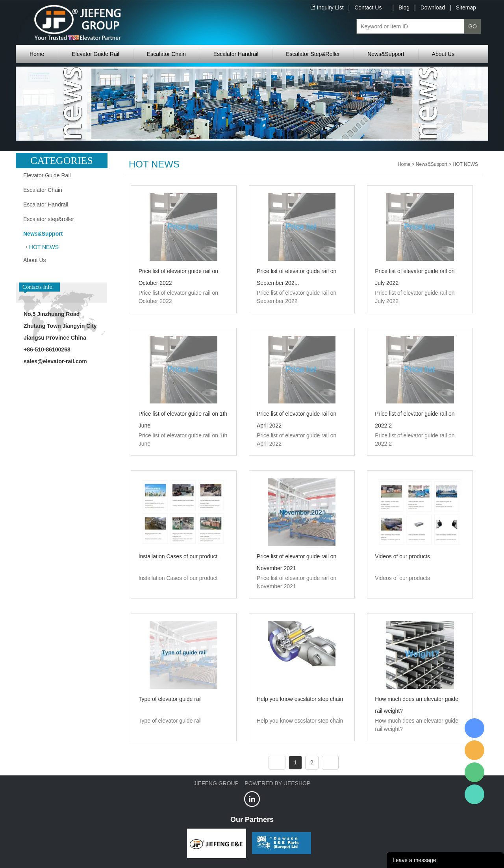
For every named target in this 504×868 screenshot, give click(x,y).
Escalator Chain (166, 54)
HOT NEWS (44, 247)
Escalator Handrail (236, 54)
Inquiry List (330, 7)
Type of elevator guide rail (170, 699)
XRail (474, 728)
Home (37, 54)
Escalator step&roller (49, 219)
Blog (404, 7)
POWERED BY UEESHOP (277, 783)
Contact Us (368, 7)
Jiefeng (474, 750)
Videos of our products (402, 556)
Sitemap (466, 7)
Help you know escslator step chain (300, 699)
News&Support (386, 54)
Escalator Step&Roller (313, 54)
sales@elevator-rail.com (55, 361)
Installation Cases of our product (178, 556)
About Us (443, 54)
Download (433, 7)
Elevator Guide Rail (95, 54)
